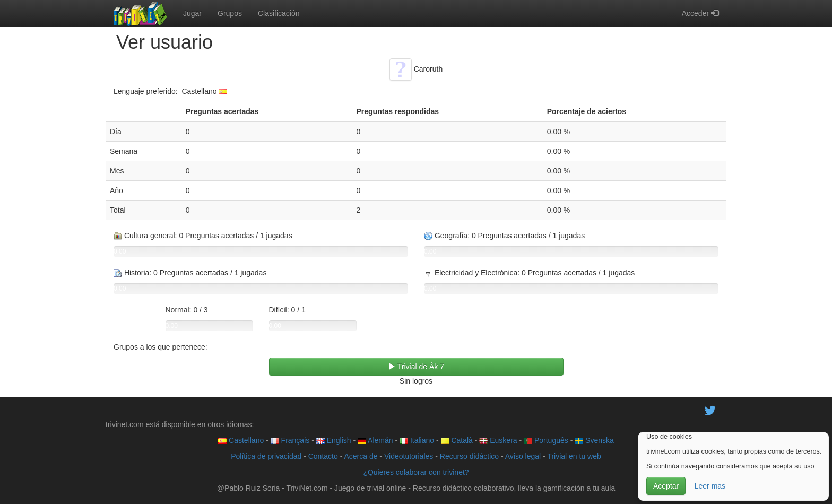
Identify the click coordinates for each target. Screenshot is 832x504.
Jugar (192, 13)
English (334, 440)
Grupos (230, 13)
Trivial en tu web (574, 456)
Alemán (375, 440)
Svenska (594, 440)
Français (290, 440)
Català (457, 440)
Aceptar (666, 486)
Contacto (323, 456)
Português (546, 440)
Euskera (498, 440)
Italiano (417, 440)
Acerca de (361, 456)
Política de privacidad (266, 456)
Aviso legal (523, 456)
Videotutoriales (409, 456)
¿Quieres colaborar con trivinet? (416, 472)
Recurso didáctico (469, 456)
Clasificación (279, 13)
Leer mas (710, 486)
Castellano (241, 440)
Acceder (700, 13)
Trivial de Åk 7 (416, 367)
